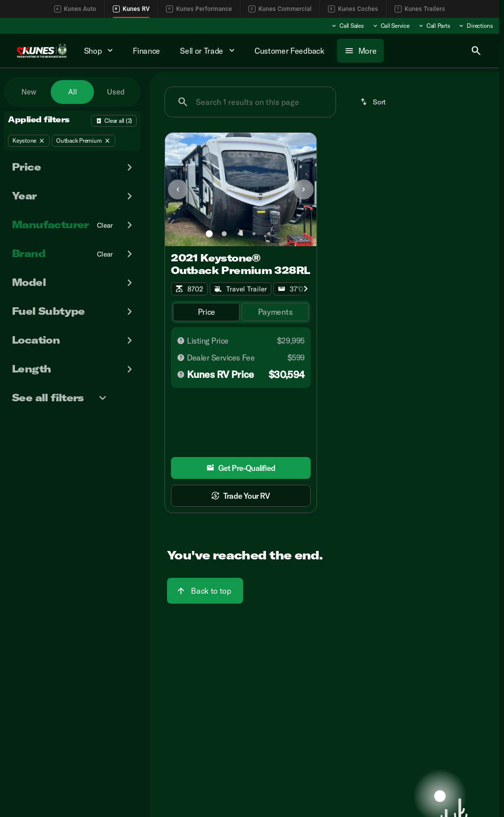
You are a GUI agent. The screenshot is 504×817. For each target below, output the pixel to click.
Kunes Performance (199, 9)
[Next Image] (304, 189)
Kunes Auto (75, 9)
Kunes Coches (353, 9)
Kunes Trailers (420, 9)
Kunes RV (131, 9)
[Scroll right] (306, 289)
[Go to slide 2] (224, 234)
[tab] (206, 312)
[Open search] (476, 51)
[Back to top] (205, 591)
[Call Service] (391, 26)
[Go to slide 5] (269, 234)
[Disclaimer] (181, 341)
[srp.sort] (374, 102)
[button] (176, 189)
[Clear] (105, 225)
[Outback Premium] (83, 141)
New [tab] (29, 92)
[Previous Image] (178, 189)
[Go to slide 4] (254, 234)
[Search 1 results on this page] (250, 102)
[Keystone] (29, 141)
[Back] (114, 121)
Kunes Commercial (280, 9)
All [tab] (73, 92)
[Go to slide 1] (209, 234)
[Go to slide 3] (239, 234)
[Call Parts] (434, 26)
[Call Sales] (347, 26)
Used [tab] (116, 92)
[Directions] (475, 26)
